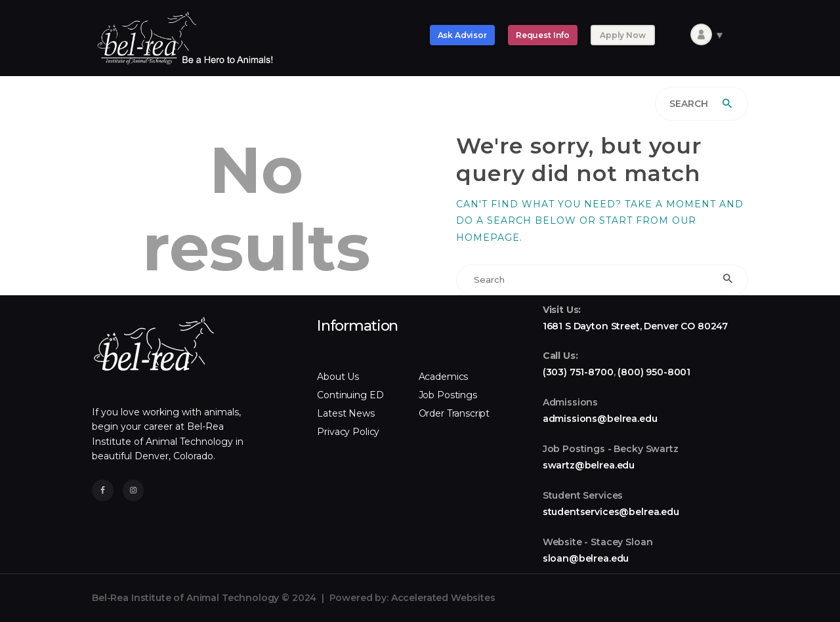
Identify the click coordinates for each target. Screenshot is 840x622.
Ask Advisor (462, 35)
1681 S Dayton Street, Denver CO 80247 (635, 326)
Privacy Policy (348, 432)
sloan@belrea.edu (586, 558)
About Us (338, 377)
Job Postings (448, 395)
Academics (444, 377)
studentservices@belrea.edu (611, 512)
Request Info (543, 35)
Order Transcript (454, 413)
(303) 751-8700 (578, 372)
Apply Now (623, 35)
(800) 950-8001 (654, 372)
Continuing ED (350, 395)
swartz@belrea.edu (589, 465)
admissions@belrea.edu (600, 419)
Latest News (346, 413)
